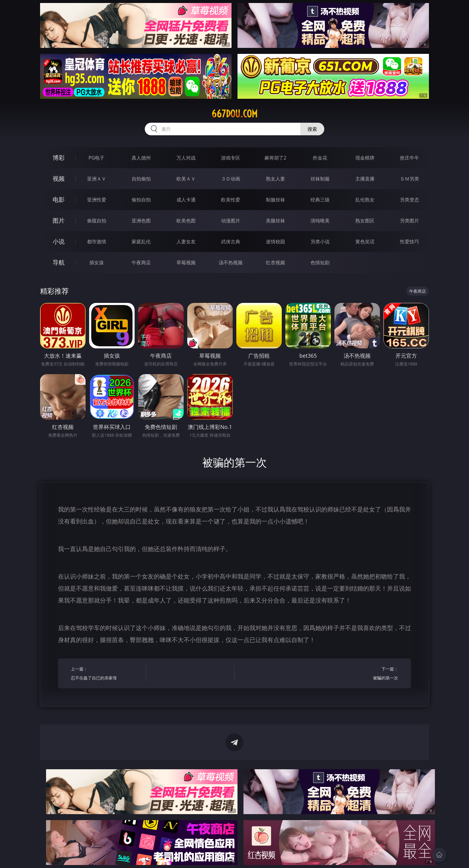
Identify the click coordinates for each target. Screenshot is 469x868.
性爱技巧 (409, 242)
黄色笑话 (365, 242)
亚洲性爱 (97, 200)
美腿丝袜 (275, 221)
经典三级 (320, 200)
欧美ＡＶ (186, 179)
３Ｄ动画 (231, 179)
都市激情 (97, 242)
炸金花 (320, 158)
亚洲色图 (141, 221)
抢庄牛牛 (409, 158)
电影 (59, 199)
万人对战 (186, 158)
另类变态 (409, 200)
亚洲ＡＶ (97, 179)
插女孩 (97, 262)
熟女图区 (365, 221)
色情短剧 (320, 262)
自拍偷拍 (141, 179)
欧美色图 (186, 221)
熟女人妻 (275, 179)
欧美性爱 (231, 200)
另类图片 (409, 221)
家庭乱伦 (141, 242)
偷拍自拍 (141, 200)
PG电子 (96, 158)
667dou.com (234, 114)
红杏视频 (275, 262)
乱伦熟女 (365, 200)
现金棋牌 (365, 158)
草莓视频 (186, 262)
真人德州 (141, 158)
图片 (59, 220)
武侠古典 (231, 242)
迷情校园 (275, 242)
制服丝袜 (275, 200)
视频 (59, 179)
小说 (59, 241)
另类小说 (320, 242)
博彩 (59, 158)
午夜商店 (141, 262)
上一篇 (107, 674)
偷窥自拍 (97, 221)
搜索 (312, 129)
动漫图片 (231, 221)
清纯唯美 (320, 221)
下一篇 (362, 674)
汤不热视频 (231, 262)
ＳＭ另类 (409, 179)
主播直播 (365, 179)
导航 (59, 262)
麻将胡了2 (275, 158)
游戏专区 (231, 158)
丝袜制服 (320, 179)
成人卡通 (186, 200)
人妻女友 (186, 242)
